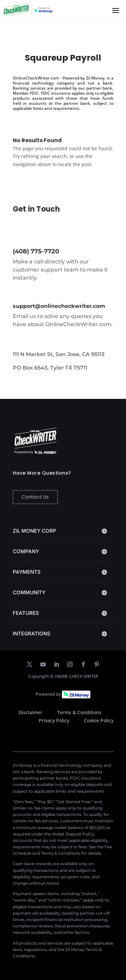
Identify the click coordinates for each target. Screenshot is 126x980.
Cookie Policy (99, 720)
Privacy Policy (54, 720)
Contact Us (35, 497)
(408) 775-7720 (36, 251)
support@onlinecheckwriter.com (59, 306)
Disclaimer (30, 712)
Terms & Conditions (79, 712)
